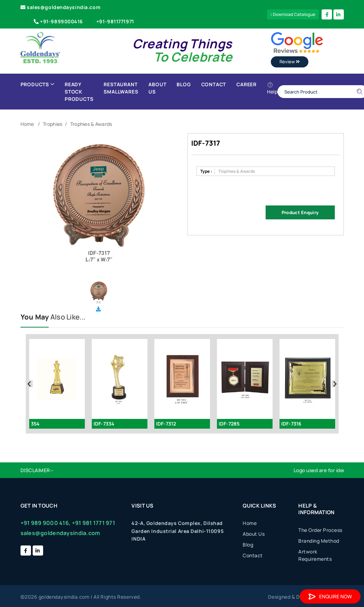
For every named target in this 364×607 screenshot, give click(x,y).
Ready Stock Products (79, 92)
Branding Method (319, 541)
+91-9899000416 (58, 21)
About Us (157, 88)
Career (246, 84)
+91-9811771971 (115, 21)
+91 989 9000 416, (46, 523)
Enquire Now (330, 596)
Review (290, 62)
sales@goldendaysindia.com (61, 7)
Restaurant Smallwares (121, 88)
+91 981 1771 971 (94, 523)
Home (27, 124)
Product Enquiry (300, 212)
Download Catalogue (293, 14)
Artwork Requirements (315, 555)
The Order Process (320, 530)
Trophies (52, 124)
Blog (184, 84)
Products (37, 84)
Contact (214, 84)
